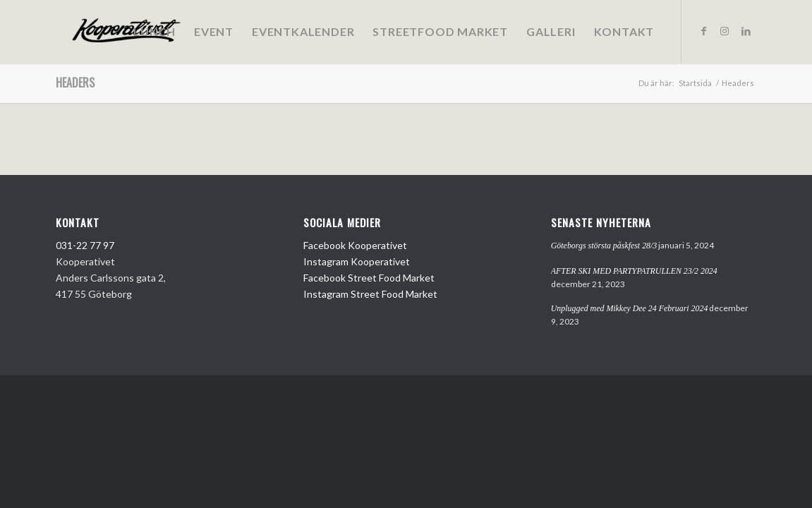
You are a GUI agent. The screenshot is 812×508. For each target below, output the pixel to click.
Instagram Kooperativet (357, 261)
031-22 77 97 (85, 245)
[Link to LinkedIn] (746, 31)
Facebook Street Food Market (369, 278)
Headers (75, 83)
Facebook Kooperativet (355, 245)
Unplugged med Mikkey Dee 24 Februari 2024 (630, 308)
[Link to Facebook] (703, 31)
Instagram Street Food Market (370, 294)
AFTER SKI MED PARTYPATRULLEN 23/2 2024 (634, 271)
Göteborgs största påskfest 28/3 (604, 246)
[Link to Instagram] (725, 31)
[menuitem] (154, 32)
